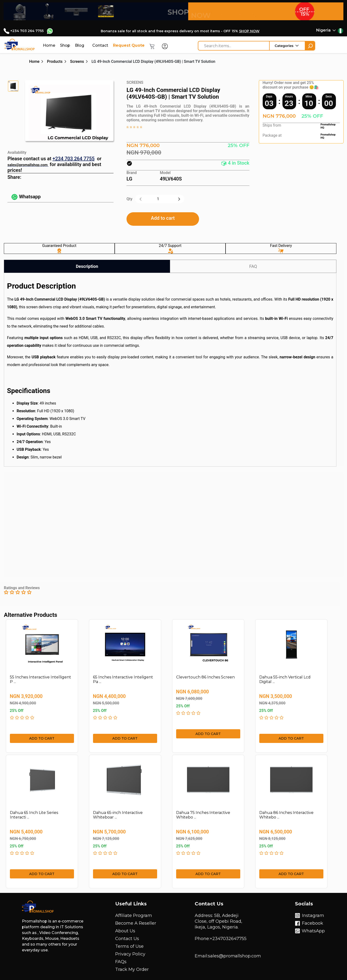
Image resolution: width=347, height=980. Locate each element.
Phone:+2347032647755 (221, 939)
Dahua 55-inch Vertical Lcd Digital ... (285, 679)
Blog (80, 45)
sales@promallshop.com (28, 165)
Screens (77, 61)
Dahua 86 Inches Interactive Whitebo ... (286, 815)
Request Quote (129, 45)
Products (55, 61)
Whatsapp (26, 197)
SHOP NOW (249, 31)
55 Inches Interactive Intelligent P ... (40, 679)
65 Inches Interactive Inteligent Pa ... (123, 679)
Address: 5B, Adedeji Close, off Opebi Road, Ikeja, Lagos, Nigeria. (218, 921)
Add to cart (163, 218)
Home (49, 45)
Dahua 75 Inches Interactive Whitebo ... (203, 815)
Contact (100, 45)
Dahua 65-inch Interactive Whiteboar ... (118, 815)
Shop (65, 45)
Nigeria (323, 30)
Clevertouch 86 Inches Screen (205, 677)
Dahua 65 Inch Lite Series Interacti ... (34, 815)
